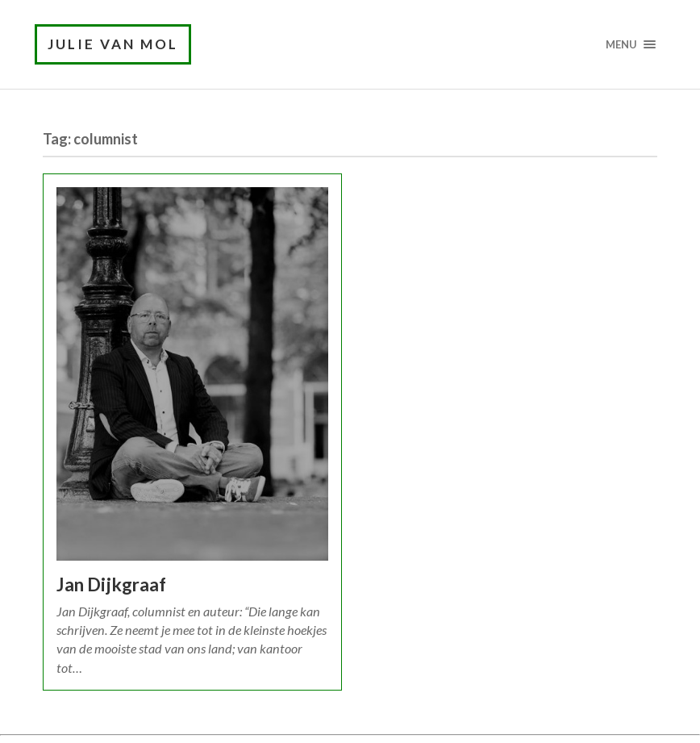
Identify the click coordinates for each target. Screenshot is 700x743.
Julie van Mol (113, 44)
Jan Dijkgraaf (111, 584)
